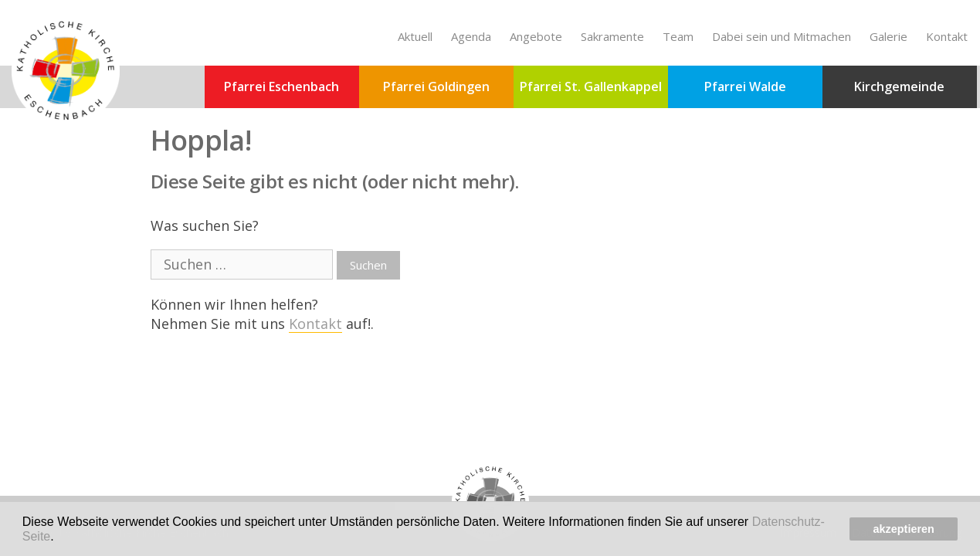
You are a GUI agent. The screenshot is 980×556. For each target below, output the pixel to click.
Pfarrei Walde (745, 86)
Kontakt (947, 36)
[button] (59, 537)
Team (678, 36)
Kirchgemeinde (899, 86)
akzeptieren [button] (904, 529)
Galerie (888, 36)
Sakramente (612, 36)
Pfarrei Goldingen (436, 86)
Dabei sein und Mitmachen (782, 36)
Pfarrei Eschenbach (281, 86)
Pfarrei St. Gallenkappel (591, 86)
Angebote (536, 36)
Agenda (471, 36)
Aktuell (415, 36)
